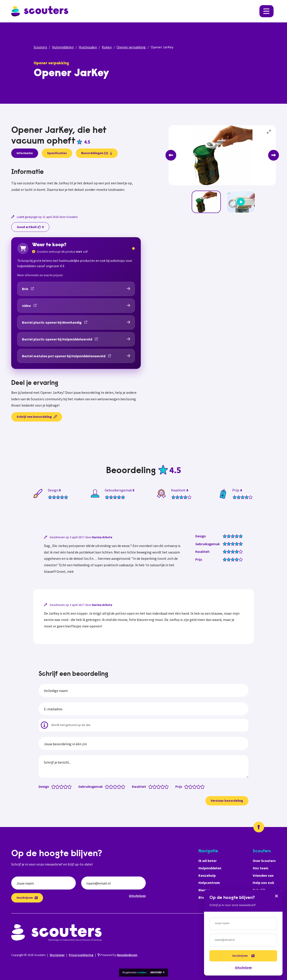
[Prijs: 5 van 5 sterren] (203, 786)
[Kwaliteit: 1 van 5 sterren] (151, 786)
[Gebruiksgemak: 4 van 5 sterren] (120, 786)
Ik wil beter (208, 861)
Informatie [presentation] (25, 153)
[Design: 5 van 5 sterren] (71, 786)
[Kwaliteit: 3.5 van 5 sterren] (162, 786)
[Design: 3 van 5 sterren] (62, 786)
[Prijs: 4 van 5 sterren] (199, 786)
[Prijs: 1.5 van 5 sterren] (189, 786)
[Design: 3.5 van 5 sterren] (64, 786)
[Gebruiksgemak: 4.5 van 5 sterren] (122, 786)
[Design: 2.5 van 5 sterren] (60, 786)
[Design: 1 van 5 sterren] (54, 786)
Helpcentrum (209, 883)
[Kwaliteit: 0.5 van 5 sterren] (149, 786)
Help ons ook (263, 883)
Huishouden (88, 47)
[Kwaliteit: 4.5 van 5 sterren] (166, 786)
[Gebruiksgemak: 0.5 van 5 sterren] (106, 786)
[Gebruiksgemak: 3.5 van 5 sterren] (118, 786)
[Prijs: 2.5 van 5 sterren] (193, 786)
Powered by (117, 955)
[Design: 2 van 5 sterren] (58, 786)
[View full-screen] (269, 132)
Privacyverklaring (81, 955)
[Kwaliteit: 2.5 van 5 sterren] (158, 786)
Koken (107, 47)
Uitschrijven (137, 896)
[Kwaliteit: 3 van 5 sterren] (160, 786)
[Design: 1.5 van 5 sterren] (56, 786)
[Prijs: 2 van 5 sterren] (191, 786)
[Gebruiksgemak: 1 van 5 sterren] (108, 786)
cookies (142, 972)
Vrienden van (263, 875)
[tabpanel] (76, 186)
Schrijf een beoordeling (37, 417)
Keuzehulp (207, 875)
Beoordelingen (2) (97, 153)
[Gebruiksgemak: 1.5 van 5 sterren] (110, 786)
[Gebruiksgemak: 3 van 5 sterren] (116, 786)
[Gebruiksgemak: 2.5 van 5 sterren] (114, 786)
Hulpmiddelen (63, 47)
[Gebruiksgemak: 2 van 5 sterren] (112, 786)
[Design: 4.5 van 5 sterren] (68, 786)
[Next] (274, 155)
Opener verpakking (131, 47)
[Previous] (171, 155)
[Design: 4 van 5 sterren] (66, 786)
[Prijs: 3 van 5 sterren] (195, 786)
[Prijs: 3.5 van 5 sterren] (197, 786)
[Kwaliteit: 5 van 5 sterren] (168, 786)
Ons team (261, 868)
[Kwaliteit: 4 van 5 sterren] (164, 786)
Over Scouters (264, 861)
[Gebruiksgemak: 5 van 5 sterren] (124, 786)
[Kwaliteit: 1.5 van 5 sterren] (153, 786)
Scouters (40, 47)
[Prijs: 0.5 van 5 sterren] (185, 786)
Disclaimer (57, 955)
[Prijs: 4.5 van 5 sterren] (201, 786)
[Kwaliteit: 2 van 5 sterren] (155, 786)
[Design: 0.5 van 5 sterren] (52, 786)
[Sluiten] (276, 896)
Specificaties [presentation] (57, 153)
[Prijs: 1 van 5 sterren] (187, 786)
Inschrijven (27, 898)
